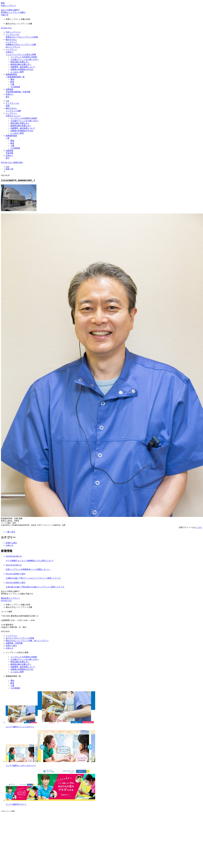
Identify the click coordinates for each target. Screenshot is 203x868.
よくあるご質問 (17, 72)
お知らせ (9, 545)
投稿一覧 (9, 169)
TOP (7, 101)
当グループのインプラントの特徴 (20, 638)
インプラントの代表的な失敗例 (24, 57)
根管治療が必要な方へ (20, 62)
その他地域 (15, 87)
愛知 (12, 79)
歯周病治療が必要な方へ (21, 64)
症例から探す (11, 543)
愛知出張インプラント (10, 598)
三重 (12, 84)
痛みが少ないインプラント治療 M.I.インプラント (27, 641)
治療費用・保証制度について (23, 67)
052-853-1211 (6, 28)
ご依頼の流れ (17, 162)
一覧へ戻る (10, 532)
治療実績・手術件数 (14, 643)
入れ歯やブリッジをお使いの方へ (25, 59)
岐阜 (12, 82)
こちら (199, 527)
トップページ (11, 636)
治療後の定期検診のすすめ (22, 69)
